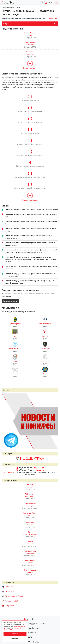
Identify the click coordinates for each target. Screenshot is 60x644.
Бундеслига (8, 606)
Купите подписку (10, 472)
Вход (48, 2)
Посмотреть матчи (10, 301)
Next (55, 421)
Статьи (42, 624)
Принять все (15, 634)
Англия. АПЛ (8, 591)
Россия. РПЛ (8, 587)
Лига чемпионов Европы (13, 596)
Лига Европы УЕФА (11, 601)
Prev (5, 421)
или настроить (15, 638)
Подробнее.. (54, 18)
